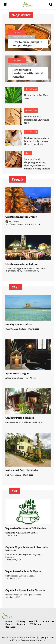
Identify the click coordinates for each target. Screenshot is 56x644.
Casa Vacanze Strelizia (16, 329)
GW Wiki (34, 621)
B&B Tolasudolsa (13, 475)
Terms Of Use (9, 637)
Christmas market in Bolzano (22, 264)
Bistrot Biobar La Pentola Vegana (20, 576)
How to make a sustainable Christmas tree (37, 120)
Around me (48, 621)
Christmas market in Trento (21, 217)
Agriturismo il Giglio (14, 378)
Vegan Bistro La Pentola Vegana (23, 571)
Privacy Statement (27, 637)
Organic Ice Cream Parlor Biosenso (25, 590)
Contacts (10, 627)
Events (9, 624)
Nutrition (17, 32)
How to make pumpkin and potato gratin (27, 44)
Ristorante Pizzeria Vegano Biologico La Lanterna (23, 556)
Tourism (21, 624)
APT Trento (14, 222)
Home (9, 621)
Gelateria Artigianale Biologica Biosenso (23, 595)
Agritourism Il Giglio (17, 373)
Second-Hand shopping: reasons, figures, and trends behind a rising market (37, 164)
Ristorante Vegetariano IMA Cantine (22, 533)
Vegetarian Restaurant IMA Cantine (26, 528)
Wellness (17, 60)
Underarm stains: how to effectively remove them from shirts (37, 141)
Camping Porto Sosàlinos (20, 418)
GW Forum (35, 624)
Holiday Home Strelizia (19, 324)
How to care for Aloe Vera (36, 97)
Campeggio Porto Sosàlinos (18, 422)
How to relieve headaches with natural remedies (28, 73)
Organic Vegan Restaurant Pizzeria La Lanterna (27, 549)
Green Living (31, 89)
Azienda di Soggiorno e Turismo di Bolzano (25, 268)
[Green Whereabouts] (28, 5)
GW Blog (20, 621)
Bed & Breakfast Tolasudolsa (22, 470)
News (28, 153)
